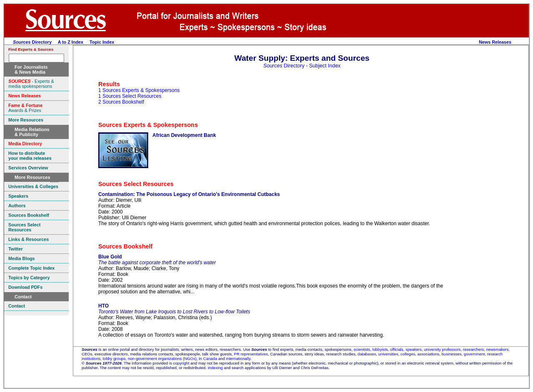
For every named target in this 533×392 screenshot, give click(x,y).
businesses (452, 354)
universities (388, 354)
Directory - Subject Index (302, 66)
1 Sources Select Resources (130, 96)
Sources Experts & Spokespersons (148, 125)
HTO (103, 306)
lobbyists (380, 349)
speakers (414, 349)
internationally (238, 359)
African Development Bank (184, 135)
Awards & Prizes (25, 108)
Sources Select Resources (136, 184)
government (474, 354)
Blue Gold (110, 257)
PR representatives (251, 354)
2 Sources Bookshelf (121, 102)
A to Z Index (71, 42)
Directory (32, 42)
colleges (408, 354)
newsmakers (498, 349)
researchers (474, 349)
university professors (442, 349)
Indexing (215, 368)
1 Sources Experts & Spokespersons (139, 90)
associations (428, 354)
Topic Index (102, 42)
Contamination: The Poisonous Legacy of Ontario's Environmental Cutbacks (189, 194)
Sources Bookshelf (125, 246)
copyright (181, 363)
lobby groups (114, 359)
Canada (210, 359)
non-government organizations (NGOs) (162, 359)
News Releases (495, 42)
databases (367, 354)
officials (397, 349)
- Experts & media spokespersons (31, 84)
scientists (362, 349)
